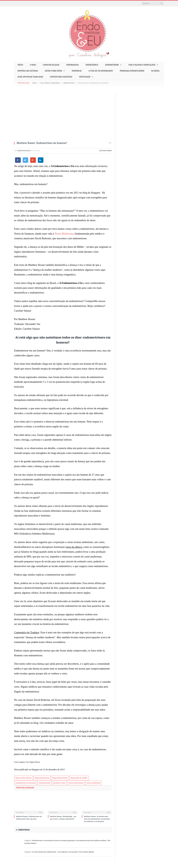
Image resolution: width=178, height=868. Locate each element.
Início (20, 65)
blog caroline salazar (23, 778)
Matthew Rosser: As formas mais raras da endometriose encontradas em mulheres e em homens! (97, 819)
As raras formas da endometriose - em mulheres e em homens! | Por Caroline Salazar (63, 852)
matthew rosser (59, 783)
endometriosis (44, 783)
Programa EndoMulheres (132, 71)
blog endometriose (42, 778)
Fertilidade (85, 77)
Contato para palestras (61, 77)
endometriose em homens (26, 783)
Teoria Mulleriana (64, 234)
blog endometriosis (60, 778)
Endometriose (112, 65)
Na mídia (155, 71)
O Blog (33, 65)
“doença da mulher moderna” (47, 270)
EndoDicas (77, 71)
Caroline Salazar (51, 65)
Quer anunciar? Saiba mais (30, 77)
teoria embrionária (76, 783)
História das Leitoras (28, 71)
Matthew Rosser (105, 151)
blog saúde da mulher (79, 778)
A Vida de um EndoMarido (101, 71)
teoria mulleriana (94, 783)
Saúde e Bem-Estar (53, 71)
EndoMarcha (73, 65)
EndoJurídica (92, 65)
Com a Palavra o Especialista (142, 65)
